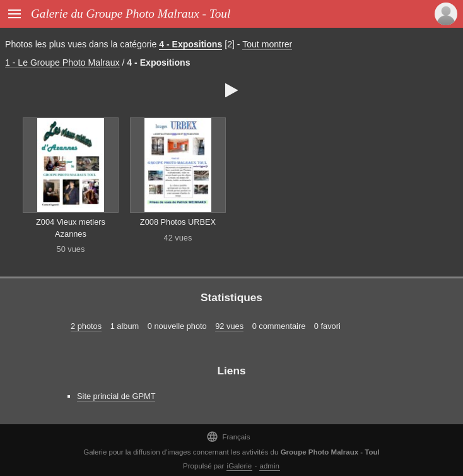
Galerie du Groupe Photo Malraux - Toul (131, 14)
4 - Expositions (190, 44)
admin (270, 466)
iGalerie (240, 466)
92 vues (229, 326)
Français (228, 437)
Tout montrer (267, 44)
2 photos (86, 326)
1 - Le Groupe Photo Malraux (62, 62)
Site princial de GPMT (116, 396)
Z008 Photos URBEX (178, 222)
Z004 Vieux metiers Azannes (71, 228)
